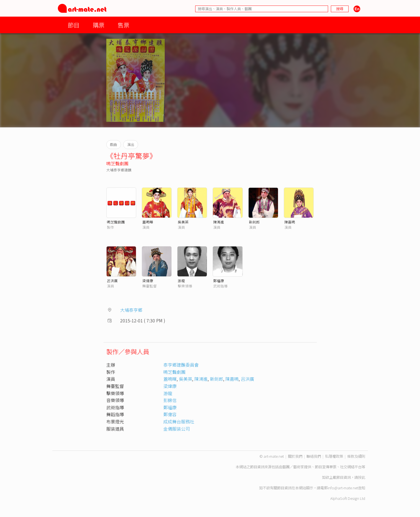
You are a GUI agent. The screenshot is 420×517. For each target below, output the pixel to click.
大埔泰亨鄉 (131, 310)
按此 (362, 477)
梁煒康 (148, 281)
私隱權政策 (334, 456)
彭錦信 (170, 400)
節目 (74, 25)
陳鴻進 (219, 222)
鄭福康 (219, 281)
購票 (99, 25)
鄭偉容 (170, 414)
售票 (123, 25)
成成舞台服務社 (179, 421)
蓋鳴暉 (148, 222)
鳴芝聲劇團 (117, 163)
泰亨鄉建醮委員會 (181, 365)
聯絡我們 (314, 456)
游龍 (181, 281)
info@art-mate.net (343, 488)
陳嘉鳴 (290, 222)
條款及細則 (356, 456)
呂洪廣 (112, 281)
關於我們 (295, 456)
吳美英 (183, 222)
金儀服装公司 (177, 429)
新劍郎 (254, 222)
